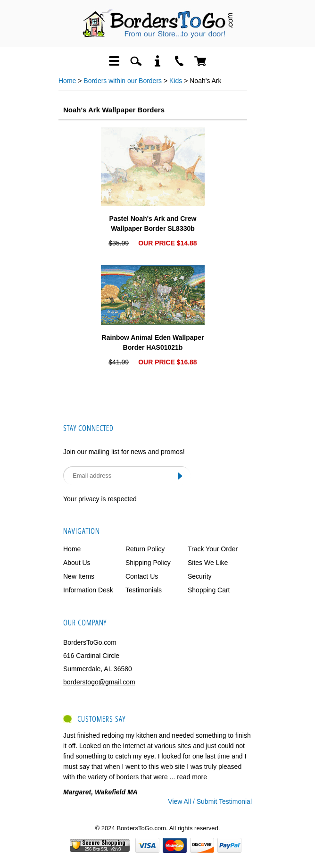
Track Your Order (213, 549)
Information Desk (88, 590)
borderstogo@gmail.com (99, 682)
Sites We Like (208, 563)
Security (200, 576)
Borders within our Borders (123, 81)
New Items (79, 576)
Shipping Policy (148, 563)
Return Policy (145, 549)
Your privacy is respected (100, 499)
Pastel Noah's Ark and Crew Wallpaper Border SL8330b (153, 223)
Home (67, 81)
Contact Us (142, 576)
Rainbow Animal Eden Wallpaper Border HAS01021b (153, 342)
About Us (77, 563)
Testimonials (144, 590)
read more (192, 777)
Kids (176, 81)
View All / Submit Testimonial (210, 801)
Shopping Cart (209, 590)
